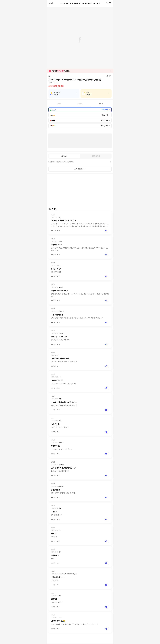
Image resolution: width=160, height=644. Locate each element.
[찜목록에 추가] (110, 76)
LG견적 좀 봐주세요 (57, 315)
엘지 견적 (54, 512)
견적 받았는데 (55, 490)
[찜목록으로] (107, 3)
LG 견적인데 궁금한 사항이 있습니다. (63, 221)
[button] (80, 71)
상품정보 (80, 104)
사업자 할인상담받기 (58, 94)
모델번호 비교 (96, 156)
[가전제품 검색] (110, 3)
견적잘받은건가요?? (58, 577)
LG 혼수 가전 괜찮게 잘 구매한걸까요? (64, 402)
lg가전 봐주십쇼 (56, 269)
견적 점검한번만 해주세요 (59, 291)
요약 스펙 (64, 156)
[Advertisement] (23, 40)
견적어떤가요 (55, 555)
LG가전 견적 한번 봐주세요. (60, 359)
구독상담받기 (89, 94)
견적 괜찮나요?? (56, 245)
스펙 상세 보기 (80, 169)
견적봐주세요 (55, 446)
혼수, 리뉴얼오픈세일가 (59, 337)
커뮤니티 (101, 104)
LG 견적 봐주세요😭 (58, 621)
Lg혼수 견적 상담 (57, 380)
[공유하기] (107, 76)
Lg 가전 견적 (55, 424)
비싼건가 (54, 599)
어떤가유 (54, 534)
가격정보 (59, 104)
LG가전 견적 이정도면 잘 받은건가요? (64, 468)
